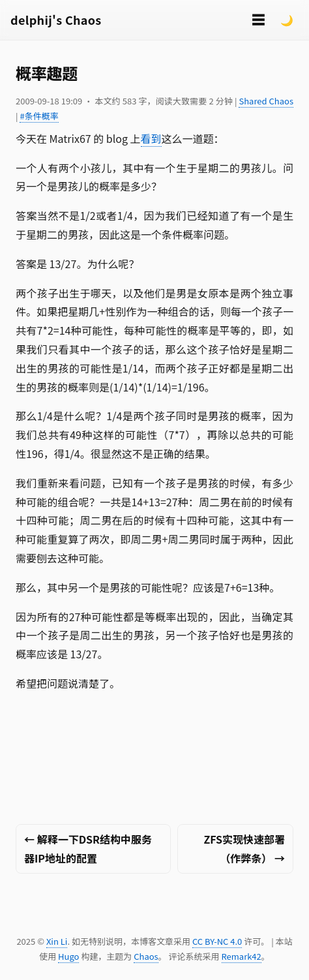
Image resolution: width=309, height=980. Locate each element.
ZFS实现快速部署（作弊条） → (244, 849)
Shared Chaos (266, 101)
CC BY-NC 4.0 (217, 941)
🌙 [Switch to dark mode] (287, 20)
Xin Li (57, 941)
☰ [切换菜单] (258, 19)
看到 (151, 138)
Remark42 (242, 956)
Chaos (146, 956)
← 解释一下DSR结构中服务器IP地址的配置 (88, 849)
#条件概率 (39, 116)
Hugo (68, 956)
